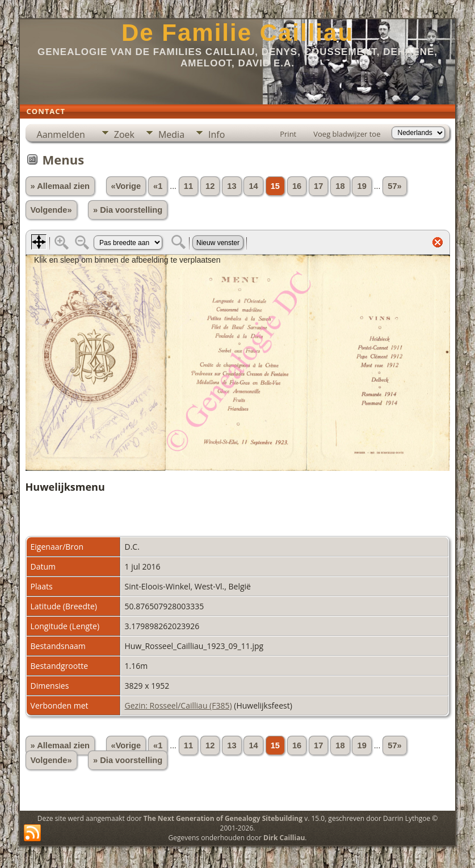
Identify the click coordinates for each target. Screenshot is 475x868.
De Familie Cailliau (237, 33)
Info (217, 134)
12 (210, 186)
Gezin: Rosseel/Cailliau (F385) (178, 705)
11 (188, 186)
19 (361, 186)
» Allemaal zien (60, 186)
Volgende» (51, 210)
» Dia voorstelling (128, 210)
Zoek (124, 134)
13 (232, 186)
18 (340, 186)
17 (318, 186)
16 (297, 186)
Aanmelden (61, 134)
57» (394, 186)
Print (288, 134)
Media (171, 134)
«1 (158, 186)
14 (253, 186)
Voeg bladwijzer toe (347, 134)
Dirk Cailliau (284, 838)
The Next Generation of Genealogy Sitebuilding (223, 818)
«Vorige (126, 186)
